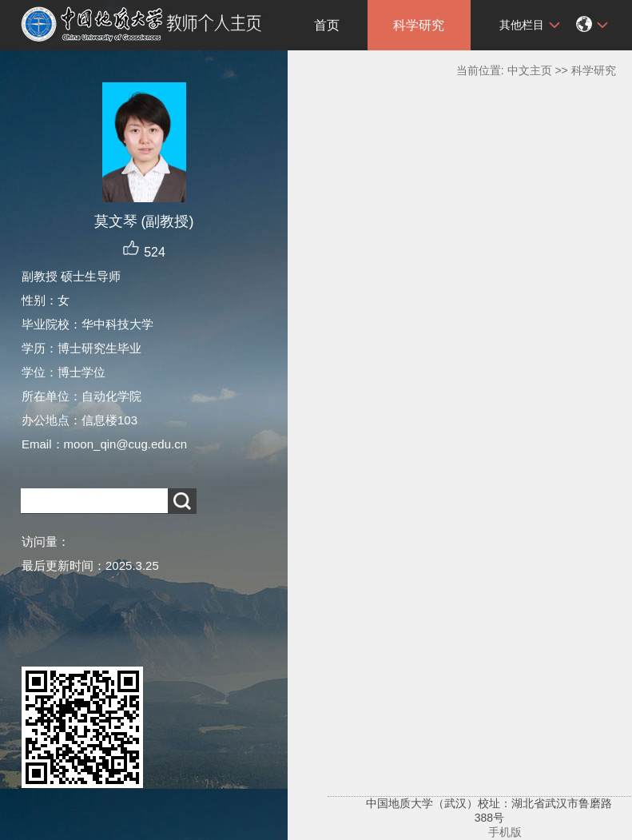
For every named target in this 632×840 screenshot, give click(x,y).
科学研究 (419, 25)
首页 (327, 25)
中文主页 (530, 70)
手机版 (505, 832)
